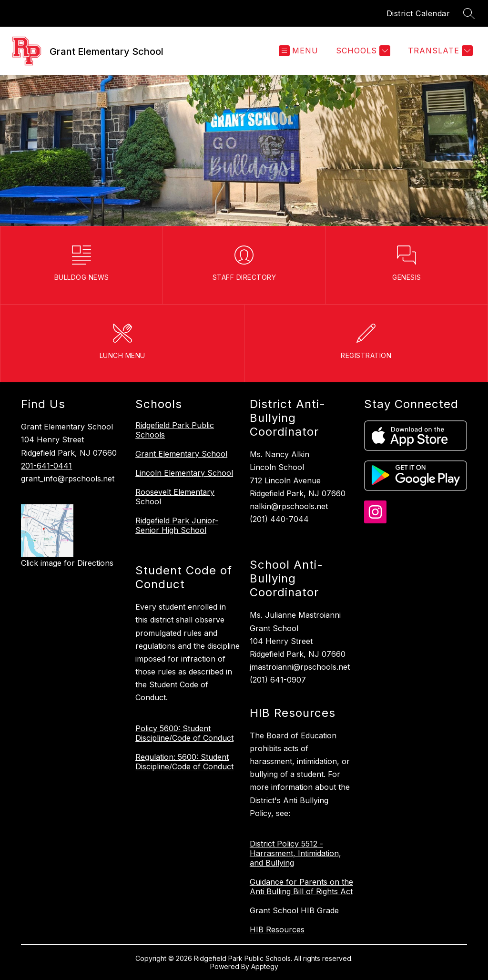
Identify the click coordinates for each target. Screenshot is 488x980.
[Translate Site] (439, 51)
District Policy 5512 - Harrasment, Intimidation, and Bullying (295, 853)
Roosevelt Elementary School (175, 497)
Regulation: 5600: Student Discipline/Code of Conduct (184, 762)
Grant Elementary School (181, 454)
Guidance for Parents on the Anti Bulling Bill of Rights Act (301, 887)
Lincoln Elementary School (184, 473)
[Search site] (469, 13)
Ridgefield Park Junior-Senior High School (177, 525)
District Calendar (418, 13)
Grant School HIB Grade (294, 910)
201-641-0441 (46, 466)
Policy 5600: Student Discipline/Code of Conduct (184, 733)
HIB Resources (277, 929)
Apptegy (265, 966)
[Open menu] (299, 51)
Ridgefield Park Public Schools (175, 430)
